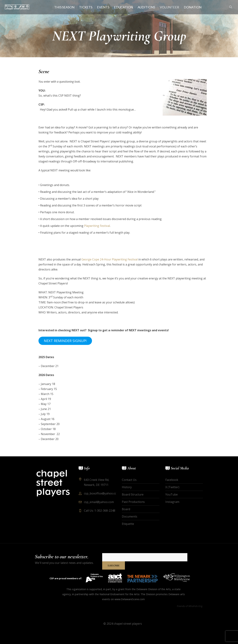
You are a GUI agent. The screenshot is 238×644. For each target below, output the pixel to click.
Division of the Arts (159, 589)
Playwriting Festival (97, 226)
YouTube (172, 494)
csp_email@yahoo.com (99, 502)
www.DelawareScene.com (130, 599)
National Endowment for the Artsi (119, 594)
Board (126, 509)
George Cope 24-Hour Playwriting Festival (110, 259)
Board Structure (133, 494)
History (127, 487)
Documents (130, 516)
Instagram (172, 502)
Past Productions (133, 502)
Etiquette (128, 524)
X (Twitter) (172, 487)
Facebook (172, 480)
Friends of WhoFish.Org (190, 606)
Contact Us (129, 480)
